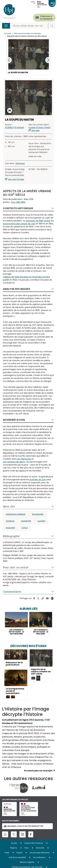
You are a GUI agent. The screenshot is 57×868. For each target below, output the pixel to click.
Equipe (19, 853)
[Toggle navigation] (6, 26)
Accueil (8, 33)
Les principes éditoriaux (40, 853)
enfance (10, 521)
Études (14, 843)
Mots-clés (9, 506)
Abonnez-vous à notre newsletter (24, 826)
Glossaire (40, 848)
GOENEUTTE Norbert (15, 128)
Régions (14, 848)
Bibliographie (11, 536)
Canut (25, 528)
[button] (48, 60)
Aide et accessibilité (17, 857)
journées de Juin (38, 480)
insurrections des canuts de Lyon (19, 224)
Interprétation (14, 420)
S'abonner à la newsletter (46, 18)
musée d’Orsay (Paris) (40, 128)
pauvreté (10, 528)
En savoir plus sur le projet (38, 771)
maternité (26, 521)
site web (35, 130)
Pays (27, 848)
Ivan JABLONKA (18, 202)
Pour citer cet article (16, 567)
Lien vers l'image (16, 179)
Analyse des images (17, 289)
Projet (7, 853)
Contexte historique (18, 208)
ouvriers (41, 521)
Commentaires (12, 592)
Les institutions (39, 857)
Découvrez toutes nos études (27, 33)
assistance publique (16, 514)
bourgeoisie (38, 514)
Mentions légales (27, 862)
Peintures (20, 163)
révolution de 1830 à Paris (38, 221)
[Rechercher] (30, 26)
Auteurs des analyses (34, 843)
